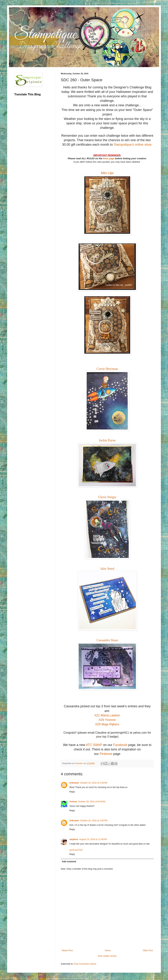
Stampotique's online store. (133, 145)
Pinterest (106, 754)
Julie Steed (107, 569)
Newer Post (67, 950)
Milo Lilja (107, 173)
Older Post (148, 950)
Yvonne (73, 802)
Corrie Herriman (107, 369)
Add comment (69, 862)
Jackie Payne (107, 440)
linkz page (109, 158)
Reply (72, 792)
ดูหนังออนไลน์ (76, 850)
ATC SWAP (94, 745)
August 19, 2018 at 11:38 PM (93, 839)
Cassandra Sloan (107, 640)
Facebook (120, 745)
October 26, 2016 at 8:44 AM (92, 802)
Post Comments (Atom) (85, 964)
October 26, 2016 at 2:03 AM (94, 783)
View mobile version (107, 956)
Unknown (74, 783)
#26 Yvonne (107, 720)
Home (108, 950)
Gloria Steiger (107, 497)
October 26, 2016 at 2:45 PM (94, 821)
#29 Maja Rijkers (107, 724)
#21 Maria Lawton (107, 715)
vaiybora (74, 839)
